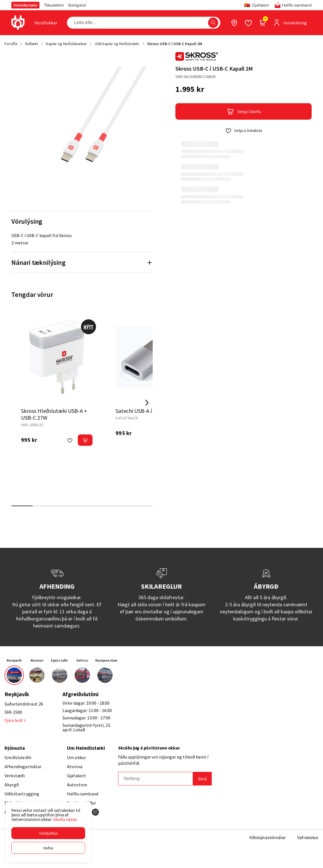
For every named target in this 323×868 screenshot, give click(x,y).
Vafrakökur (308, 837)
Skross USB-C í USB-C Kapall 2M (175, 44)
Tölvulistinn (54, 5)
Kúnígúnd (77, 5)
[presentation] (46, 23)
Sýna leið (15, 720)
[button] (48, 833)
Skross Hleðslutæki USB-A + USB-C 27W (54, 414)
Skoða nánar (65, 819)
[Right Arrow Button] (147, 403)
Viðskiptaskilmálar (268, 837)
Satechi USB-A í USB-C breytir (150, 411)
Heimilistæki (25, 5)
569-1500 (13, 712)
